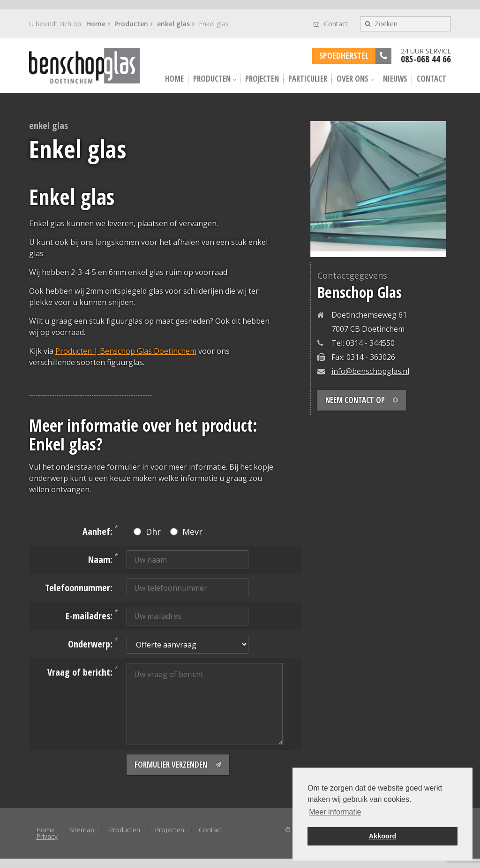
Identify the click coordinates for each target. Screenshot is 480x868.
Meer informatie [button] (335, 812)
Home (96, 24)
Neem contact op (362, 400)
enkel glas (173, 24)
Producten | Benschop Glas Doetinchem (126, 351)
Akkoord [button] (382, 836)
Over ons (355, 79)
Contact (331, 24)
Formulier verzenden (178, 765)
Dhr (147, 532)
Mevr (186, 532)
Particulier (308, 79)
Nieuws (395, 79)
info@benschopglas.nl (370, 371)
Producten (131, 24)
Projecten (262, 79)
